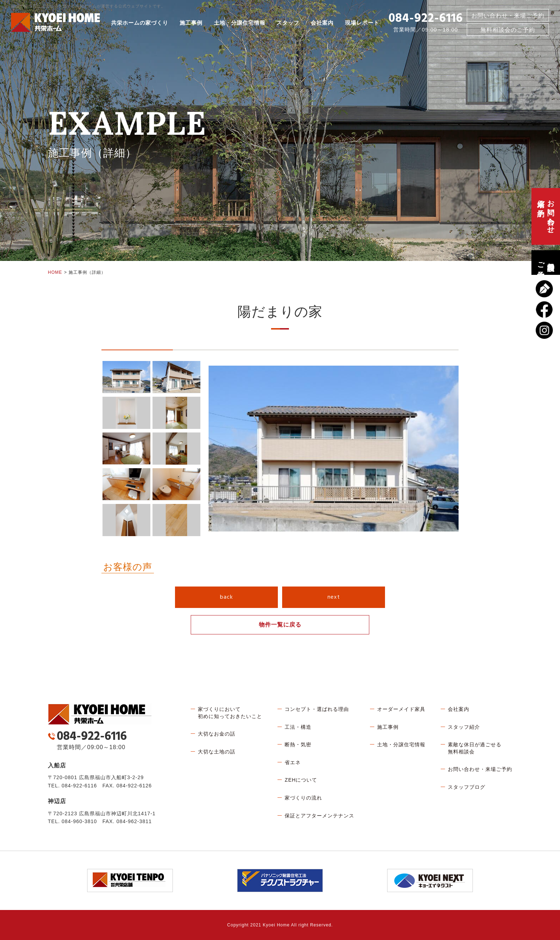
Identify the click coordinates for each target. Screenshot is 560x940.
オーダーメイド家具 (401, 709)
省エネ (293, 762)
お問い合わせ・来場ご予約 (508, 16)
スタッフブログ (467, 787)
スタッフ (288, 23)
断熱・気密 (298, 744)
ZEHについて (301, 780)
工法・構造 (298, 727)
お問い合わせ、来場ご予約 (546, 216)
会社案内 (322, 23)
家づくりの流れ (303, 798)
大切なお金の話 (217, 734)
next (334, 597)
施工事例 (191, 23)
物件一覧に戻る (280, 625)
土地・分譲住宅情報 (240, 23)
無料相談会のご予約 (546, 263)
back (226, 597)
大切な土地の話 (217, 752)
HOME (55, 272)
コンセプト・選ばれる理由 (317, 709)
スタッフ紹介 (464, 727)
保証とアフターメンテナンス (319, 816)
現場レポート (362, 23)
